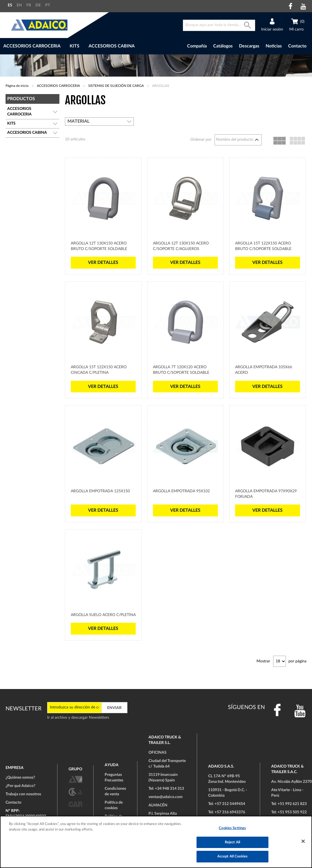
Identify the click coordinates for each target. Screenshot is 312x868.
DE (38, 5)
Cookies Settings (232, 828)
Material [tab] (78, 121)
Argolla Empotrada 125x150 (100, 491)
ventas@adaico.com (166, 797)
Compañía (197, 46)
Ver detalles (103, 263)
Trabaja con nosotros (23, 794)
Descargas (249, 46)
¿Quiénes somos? (20, 778)
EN (19, 5)
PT (48, 5)
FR (29, 5)
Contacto (297, 46)
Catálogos (223, 46)
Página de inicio (17, 86)
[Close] (303, 841)
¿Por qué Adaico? (20, 786)
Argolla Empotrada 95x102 (181, 491)
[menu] (87, 46)
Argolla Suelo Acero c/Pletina (103, 615)
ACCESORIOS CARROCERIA (59, 86)
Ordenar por (201, 140)
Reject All (232, 842)
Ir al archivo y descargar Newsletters (78, 718)
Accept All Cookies (232, 856)
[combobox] (219, 25)
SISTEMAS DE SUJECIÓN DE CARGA (116, 86)
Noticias (274, 46)
